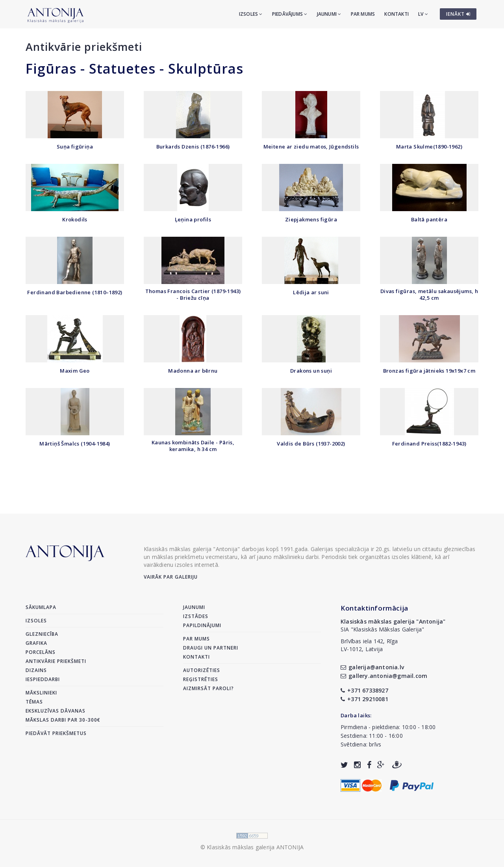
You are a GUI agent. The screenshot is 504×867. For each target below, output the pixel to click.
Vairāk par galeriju (171, 577)
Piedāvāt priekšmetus (56, 733)
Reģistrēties (201, 679)
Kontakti (397, 14)
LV (423, 14)
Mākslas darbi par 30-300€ (63, 720)
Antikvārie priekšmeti (84, 47)
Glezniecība (42, 634)
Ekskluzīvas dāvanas (56, 711)
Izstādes (196, 616)
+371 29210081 (364, 699)
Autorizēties (202, 670)
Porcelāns (41, 652)
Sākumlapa (41, 607)
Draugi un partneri (211, 648)
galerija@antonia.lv (372, 667)
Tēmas (34, 702)
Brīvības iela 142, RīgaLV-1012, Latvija (369, 645)
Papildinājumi (202, 625)
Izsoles (251, 14)
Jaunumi (329, 14)
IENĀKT (458, 14)
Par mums (363, 14)
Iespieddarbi (43, 679)
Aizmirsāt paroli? (208, 688)
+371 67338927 (364, 690)
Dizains (36, 670)
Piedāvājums (290, 14)
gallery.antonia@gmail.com (384, 676)
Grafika (36, 643)
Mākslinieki (41, 693)
